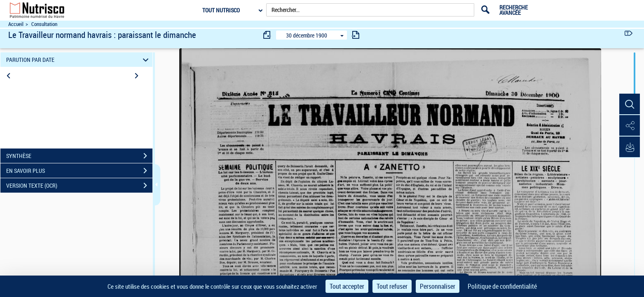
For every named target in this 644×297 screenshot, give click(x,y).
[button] (630, 104)
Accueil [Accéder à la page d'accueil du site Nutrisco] (16, 24)
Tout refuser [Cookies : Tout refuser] (392, 286)
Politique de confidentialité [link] (502, 286)
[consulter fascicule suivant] (356, 35)
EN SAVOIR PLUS (79, 171)
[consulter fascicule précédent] (267, 35)
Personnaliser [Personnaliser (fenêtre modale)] (438, 286)
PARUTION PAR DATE (78, 60)
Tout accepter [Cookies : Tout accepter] (347, 286)
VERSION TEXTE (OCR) (79, 186)
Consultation (44, 24)
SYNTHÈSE (79, 156)
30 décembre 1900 (307, 35)
